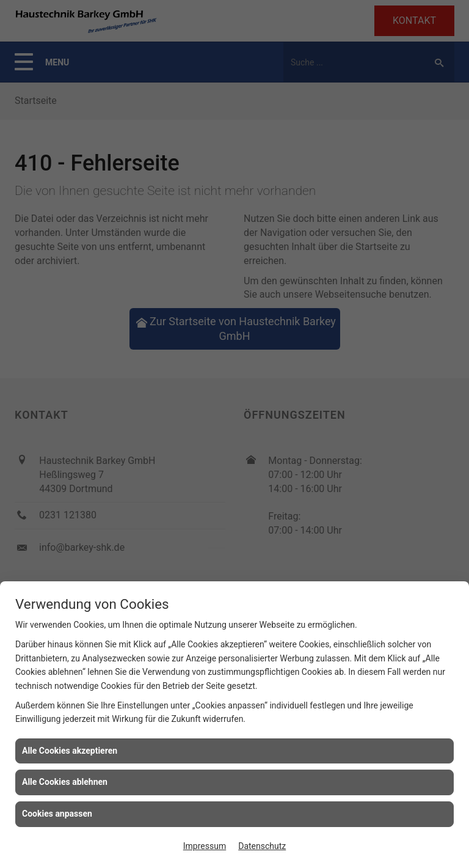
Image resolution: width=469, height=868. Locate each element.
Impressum (205, 846)
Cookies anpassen (57, 814)
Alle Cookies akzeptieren (70, 751)
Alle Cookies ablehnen (65, 782)
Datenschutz (262, 846)
